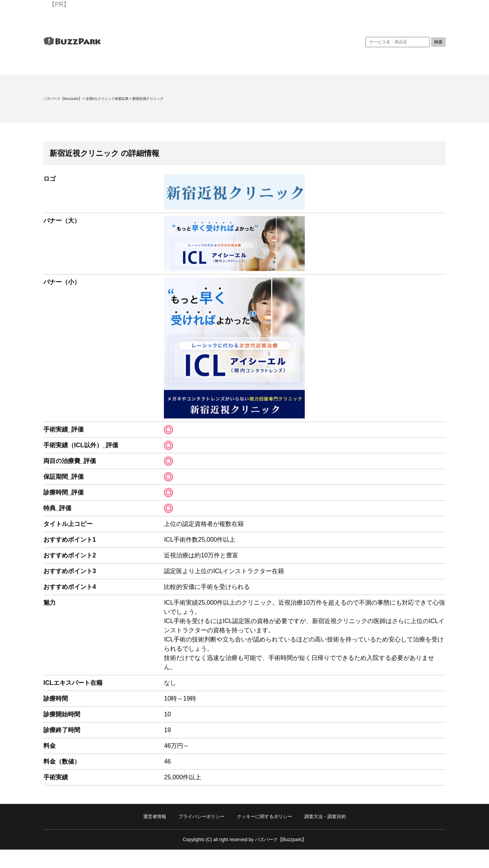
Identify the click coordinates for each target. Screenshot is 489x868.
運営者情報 (155, 817)
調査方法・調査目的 (325, 817)
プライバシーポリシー (202, 817)
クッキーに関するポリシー (264, 817)
